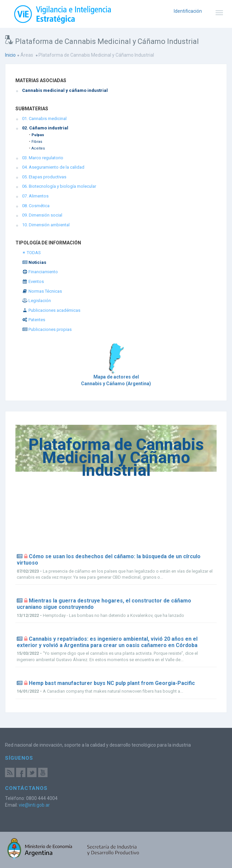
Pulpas (38, 135)
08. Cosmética (36, 206)
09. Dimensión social (42, 215)
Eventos (33, 281)
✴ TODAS (31, 253)
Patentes (34, 320)
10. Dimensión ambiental (46, 225)
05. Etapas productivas (44, 177)
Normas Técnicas (42, 291)
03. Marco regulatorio (43, 158)
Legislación (36, 301)
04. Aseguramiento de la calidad (53, 167)
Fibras (37, 142)
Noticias (34, 262)
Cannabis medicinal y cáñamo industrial (65, 90)
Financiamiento (40, 272)
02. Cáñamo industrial (45, 128)
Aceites (38, 148)
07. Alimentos (35, 196)
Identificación (188, 11)
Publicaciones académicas (51, 310)
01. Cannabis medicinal (44, 119)
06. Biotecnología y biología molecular (59, 186)
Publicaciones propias (47, 329)
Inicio (10, 55)
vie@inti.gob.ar (34, 805)
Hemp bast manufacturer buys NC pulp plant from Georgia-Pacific (112, 683)
